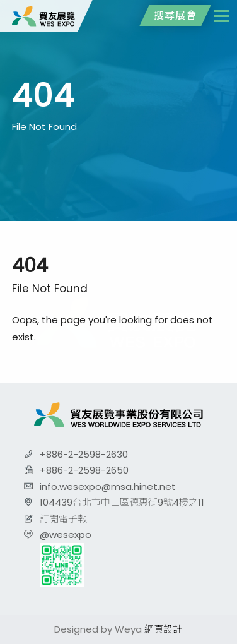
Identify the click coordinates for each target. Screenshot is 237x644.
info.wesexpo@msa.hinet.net (108, 486)
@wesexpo (66, 534)
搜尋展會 (175, 15)
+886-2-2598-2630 (84, 454)
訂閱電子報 (63, 519)
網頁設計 (163, 629)
